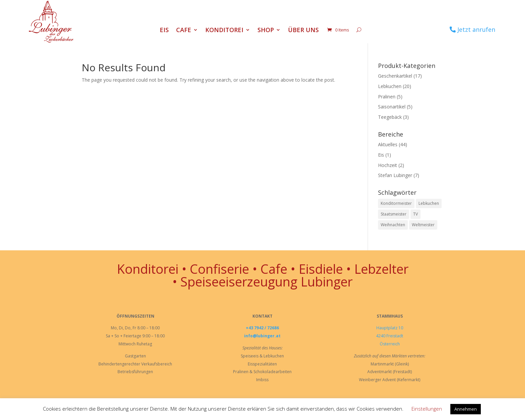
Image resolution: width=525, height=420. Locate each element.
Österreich (390, 344)
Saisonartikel (392, 107)
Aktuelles (388, 144)
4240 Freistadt (390, 336)
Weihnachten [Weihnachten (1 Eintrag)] (393, 225)
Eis (164, 31)
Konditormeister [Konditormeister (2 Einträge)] (396, 203)
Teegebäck (390, 117)
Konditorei (224, 31)
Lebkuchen (390, 86)
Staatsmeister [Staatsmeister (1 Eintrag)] (394, 214)
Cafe (184, 31)
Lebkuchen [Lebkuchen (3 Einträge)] (429, 203)
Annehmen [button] (466, 409)
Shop (266, 31)
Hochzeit (388, 165)
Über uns (303, 31)
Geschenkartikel (395, 76)
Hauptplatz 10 (390, 328)
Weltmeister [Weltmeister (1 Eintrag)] (423, 225)
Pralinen (387, 97)
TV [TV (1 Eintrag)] (416, 214)
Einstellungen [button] (427, 409)
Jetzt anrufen (476, 29)
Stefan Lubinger (395, 175)
